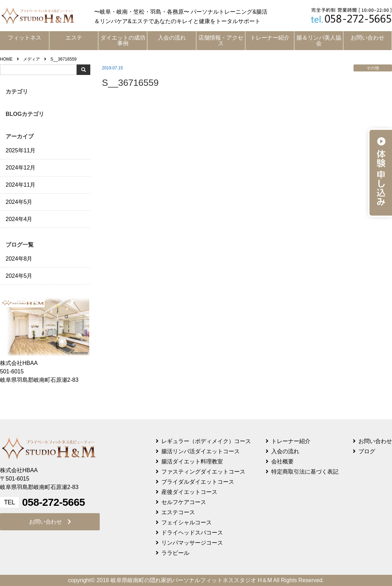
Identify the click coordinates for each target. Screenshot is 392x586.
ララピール (175, 553)
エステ (74, 38)
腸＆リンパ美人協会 (319, 40)
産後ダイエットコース (189, 492)
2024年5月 (19, 202)
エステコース (178, 512)
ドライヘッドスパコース (192, 533)
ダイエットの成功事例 (123, 40)
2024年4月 (19, 219)
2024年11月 (20, 185)
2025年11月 (20, 150)
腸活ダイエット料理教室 (192, 461)
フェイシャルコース (187, 522)
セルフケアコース (184, 502)
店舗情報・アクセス (221, 40)
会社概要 (282, 461)
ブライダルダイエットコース (198, 482)
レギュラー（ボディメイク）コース (206, 441)
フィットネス (24, 38)
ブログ (367, 451)
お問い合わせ (367, 38)
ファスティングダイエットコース (203, 472)
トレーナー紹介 (270, 38)
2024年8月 (19, 259)
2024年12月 (20, 168)
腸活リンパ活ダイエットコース (201, 451)
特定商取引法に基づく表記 (305, 472)
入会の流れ (172, 38)
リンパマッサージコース (192, 543)
